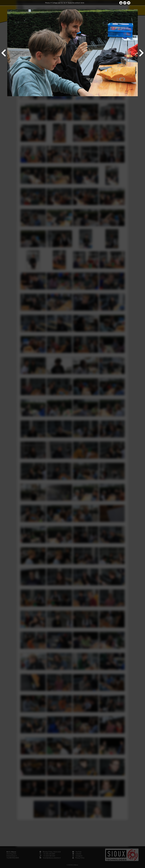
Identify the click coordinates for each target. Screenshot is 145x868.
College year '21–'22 (59, 3)
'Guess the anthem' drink (76, 3)
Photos (48, 3)
